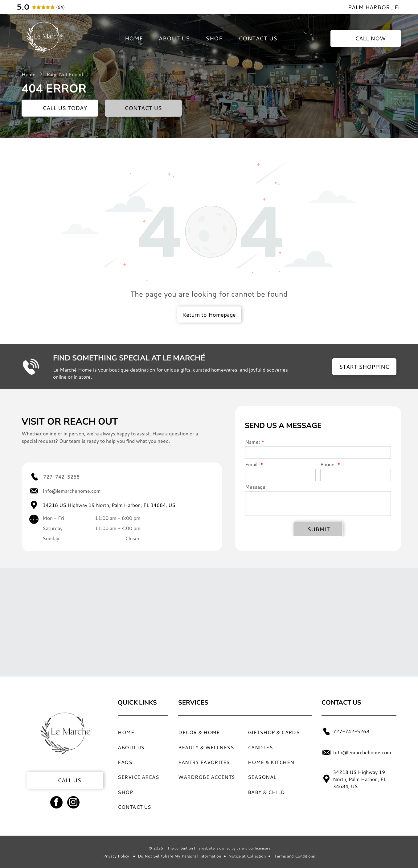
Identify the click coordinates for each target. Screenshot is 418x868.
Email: (252, 464)
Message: (256, 487)
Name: (252, 442)
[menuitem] (134, 38)
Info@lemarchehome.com (72, 491)
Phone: (328, 464)
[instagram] (73, 803)
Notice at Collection (247, 856)
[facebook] (56, 803)
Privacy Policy (116, 856)
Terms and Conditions (295, 856)
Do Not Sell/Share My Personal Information (179, 856)
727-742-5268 (61, 477)
